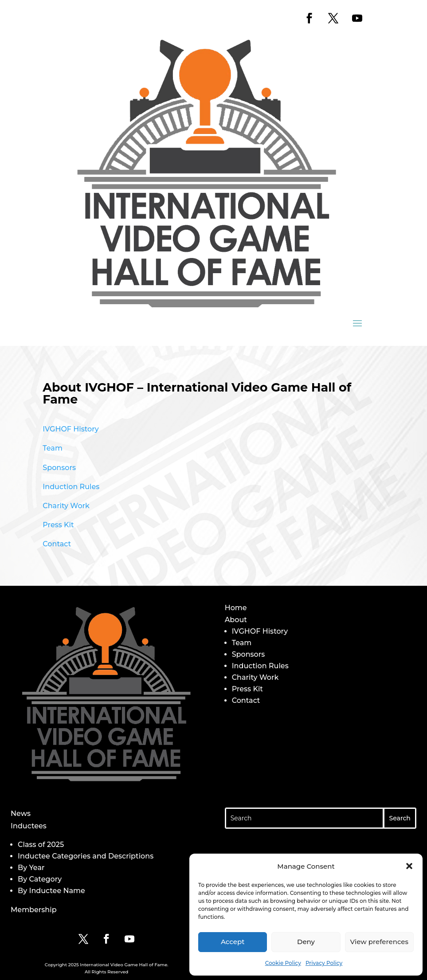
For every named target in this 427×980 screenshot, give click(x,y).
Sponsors (59, 468)
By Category (40, 879)
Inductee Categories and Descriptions (86, 856)
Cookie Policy (283, 963)
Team (53, 448)
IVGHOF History (71, 429)
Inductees (29, 826)
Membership (34, 910)
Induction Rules (71, 487)
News (21, 813)
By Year (31, 868)
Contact (57, 544)
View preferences (379, 942)
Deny (306, 942)
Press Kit (58, 525)
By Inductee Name (51, 891)
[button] (409, 866)
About (236, 620)
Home (236, 608)
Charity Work (66, 506)
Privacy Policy (324, 963)
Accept (233, 942)
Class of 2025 (41, 845)
